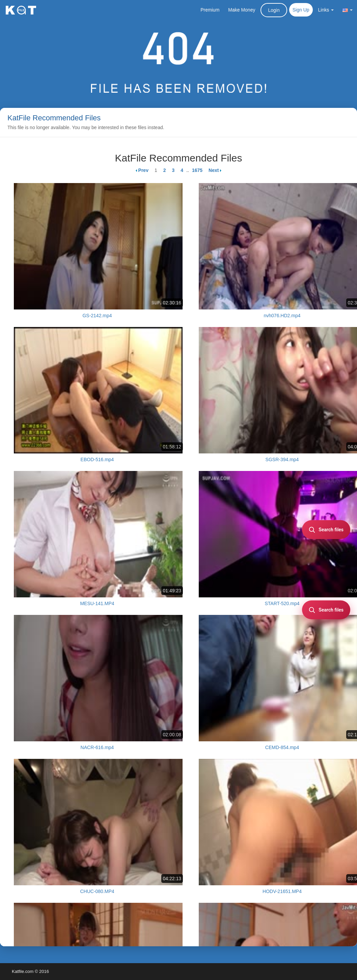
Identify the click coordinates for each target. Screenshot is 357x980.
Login (274, 10)
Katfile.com (23, 971)
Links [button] (326, 10)
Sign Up (301, 10)
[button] (348, 10)
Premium (210, 10)
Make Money (242, 10)
